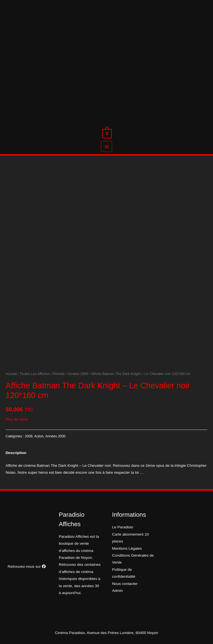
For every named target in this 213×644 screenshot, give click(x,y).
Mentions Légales (127, 548)
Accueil (11, 374)
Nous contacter (125, 584)
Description (16, 453)
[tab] (16, 453)
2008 (29, 436)
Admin (117, 591)
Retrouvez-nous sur (26, 566)
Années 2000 (78, 374)
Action (39, 436)
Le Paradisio (123, 527)
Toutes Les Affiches (35, 374)
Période (59, 374)
